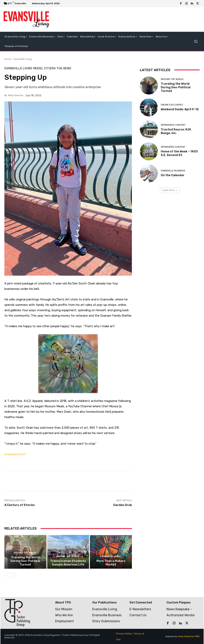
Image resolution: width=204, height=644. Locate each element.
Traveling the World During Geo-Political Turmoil (25, 561)
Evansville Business (173, 171)
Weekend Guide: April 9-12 (180, 109)
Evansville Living (23, 59)
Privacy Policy (124, 634)
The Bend (64, 68)
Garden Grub (123, 505)
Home (8, 59)
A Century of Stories (20, 505)
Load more (170, 190)
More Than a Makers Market (111, 563)
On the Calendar (173, 175)
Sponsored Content (173, 125)
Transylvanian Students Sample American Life (68, 563)
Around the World (25, 553)
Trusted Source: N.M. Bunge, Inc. (176, 131)
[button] (196, 41)
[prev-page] (7, 575)
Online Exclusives (172, 105)
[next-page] (13, 575)
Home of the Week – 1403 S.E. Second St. (179, 153)
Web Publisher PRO (189, 636)
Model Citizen (44, 68)
